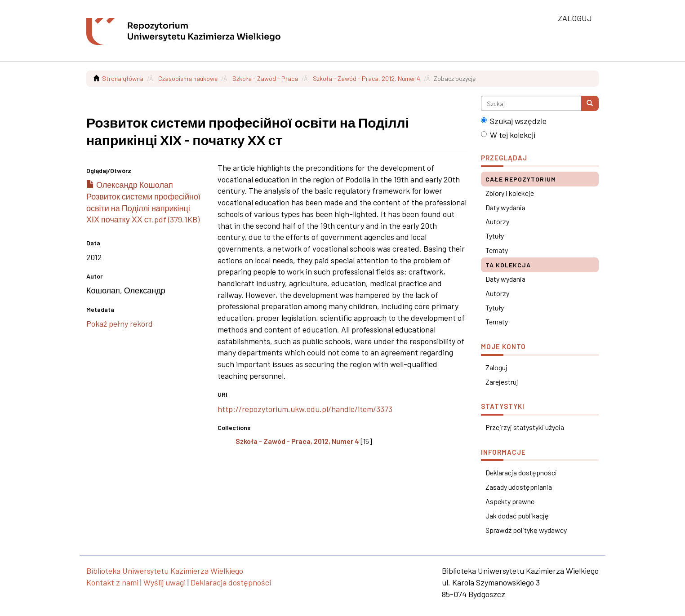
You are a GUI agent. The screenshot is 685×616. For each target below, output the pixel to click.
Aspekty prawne (510, 501)
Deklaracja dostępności (521, 472)
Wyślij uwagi (165, 582)
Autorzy (497, 221)
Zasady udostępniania (519, 487)
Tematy (497, 250)
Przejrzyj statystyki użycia (525, 427)
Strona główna (123, 78)
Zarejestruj (502, 382)
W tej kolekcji (508, 135)
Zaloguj (496, 367)
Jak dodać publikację (517, 516)
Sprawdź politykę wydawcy (526, 530)
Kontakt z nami (112, 582)
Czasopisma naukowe (188, 78)
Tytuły (495, 236)
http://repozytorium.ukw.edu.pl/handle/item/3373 (305, 409)
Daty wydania (505, 207)
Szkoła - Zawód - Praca (265, 78)
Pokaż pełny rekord (120, 324)
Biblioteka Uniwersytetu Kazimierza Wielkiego (165, 571)
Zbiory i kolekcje (510, 193)
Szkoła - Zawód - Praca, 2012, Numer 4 (367, 78)
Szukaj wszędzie (514, 121)
